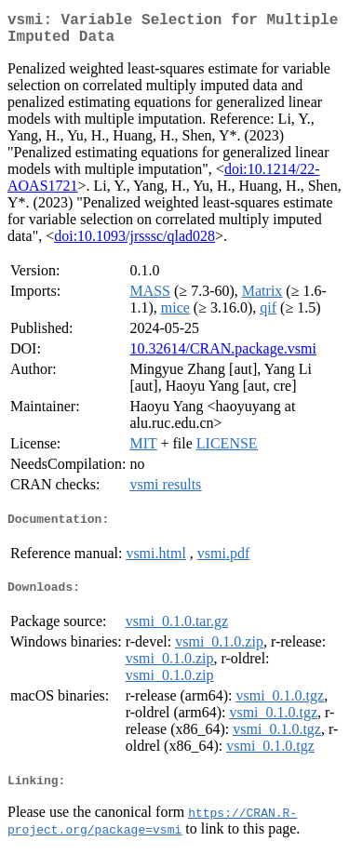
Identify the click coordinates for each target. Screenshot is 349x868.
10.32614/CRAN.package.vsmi (222, 356)
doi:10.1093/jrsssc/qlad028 (134, 243)
